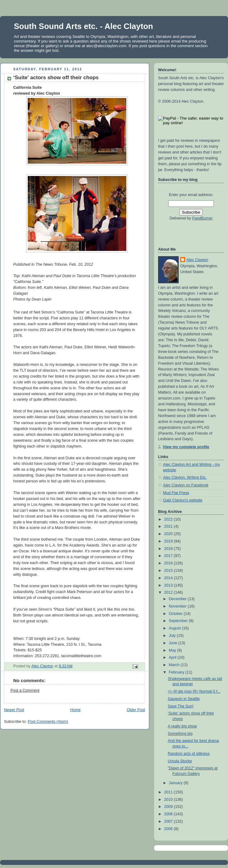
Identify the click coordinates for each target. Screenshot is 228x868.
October (176, 614)
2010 (169, 800)
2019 (169, 541)
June (174, 643)
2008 (169, 814)
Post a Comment (25, 690)
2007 (169, 821)
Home (75, 710)
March (175, 665)
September (179, 621)
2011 (169, 792)
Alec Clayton (197, 260)
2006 (169, 829)
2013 (169, 585)
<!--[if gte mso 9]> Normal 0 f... (194, 691)
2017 (169, 556)
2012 (169, 592)
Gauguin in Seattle (184, 699)
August (175, 628)
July (173, 636)
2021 (169, 526)
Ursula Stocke (180, 761)
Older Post (136, 710)
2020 (169, 534)
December (178, 599)
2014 (169, 578)
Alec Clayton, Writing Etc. (185, 477)
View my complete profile (186, 447)
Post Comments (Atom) (48, 722)
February (177, 672)
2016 (169, 563)
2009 (169, 807)
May (173, 650)
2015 (169, 571)
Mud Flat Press (176, 493)
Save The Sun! (181, 706)
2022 (169, 519)
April (173, 657)
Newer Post (14, 710)
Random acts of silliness (189, 754)
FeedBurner (203, 218)
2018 (169, 549)
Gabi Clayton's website (183, 500)
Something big (180, 734)
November (178, 606)
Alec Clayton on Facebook (186, 485)
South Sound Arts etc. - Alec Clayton (83, 26)
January (176, 783)
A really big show (183, 726)
